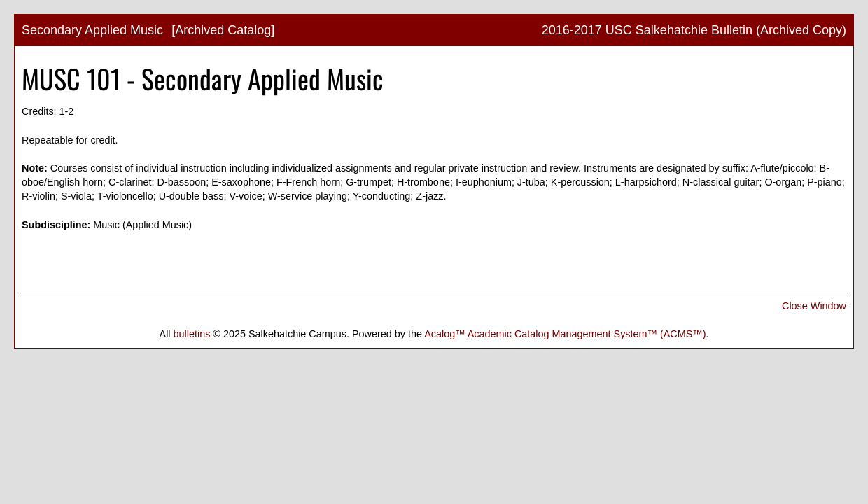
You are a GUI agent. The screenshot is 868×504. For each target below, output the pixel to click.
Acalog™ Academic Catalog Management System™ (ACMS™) (565, 334)
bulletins (192, 334)
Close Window (814, 306)
